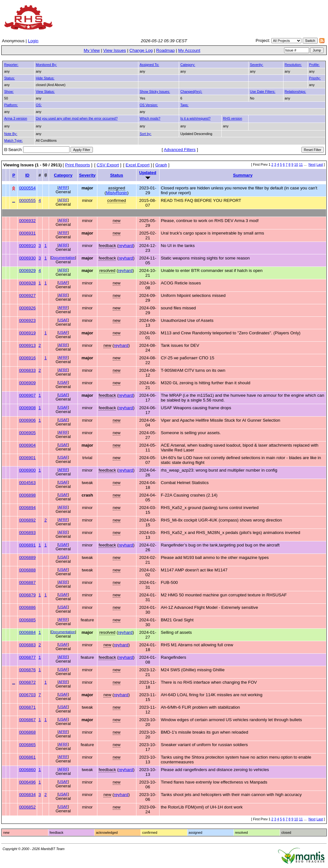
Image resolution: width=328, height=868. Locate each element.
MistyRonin (117, 193)
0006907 (27, 395)
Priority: (315, 78)
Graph (161, 165)
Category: (188, 65)
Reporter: (11, 65)
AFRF (63, 187)
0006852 (27, 807)
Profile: (314, 65)
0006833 (27, 370)
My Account (189, 50)
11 (301, 164)
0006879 (27, 595)
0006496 (27, 782)
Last (320, 164)
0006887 (27, 582)
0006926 (27, 308)
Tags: (184, 105)
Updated (148, 173)
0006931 (27, 233)
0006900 (27, 470)
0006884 (27, 632)
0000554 (27, 188)
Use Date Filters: (262, 92)
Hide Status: (45, 78)
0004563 (27, 483)
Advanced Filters (180, 150)
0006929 (27, 271)
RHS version (233, 118)
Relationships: (295, 92)
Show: (9, 92)
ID (27, 175)
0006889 (27, 557)
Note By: (11, 134)
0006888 (27, 570)
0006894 (27, 508)
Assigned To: (149, 65)
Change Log (141, 50)
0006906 (27, 420)
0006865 (27, 745)
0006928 (27, 283)
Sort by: (146, 134)
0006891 (27, 545)
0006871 (27, 707)
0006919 (27, 333)
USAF (63, 283)
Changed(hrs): (191, 92)
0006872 (27, 682)
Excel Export (138, 165)
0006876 (27, 670)
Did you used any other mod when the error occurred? (77, 118)
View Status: (45, 92)
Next (312, 164)
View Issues (115, 50)
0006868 (27, 732)
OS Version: (149, 105)
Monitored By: (46, 65)
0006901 (27, 458)
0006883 (27, 645)
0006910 (27, 246)
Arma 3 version (16, 118)
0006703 (27, 695)
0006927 (27, 295)
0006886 (27, 607)
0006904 (27, 445)
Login (33, 41)
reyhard (126, 246)
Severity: (256, 65)
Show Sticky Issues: (155, 92)
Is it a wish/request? (195, 118)
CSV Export (108, 165)
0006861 (27, 757)
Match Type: (13, 140)
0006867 (27, 720)
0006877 (27, 657)
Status (117, 175)
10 (296, 164)
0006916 (27, 358)
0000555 (27, 200)
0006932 (27, 221)
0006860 (27, 770)
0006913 (27, 345)
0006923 (27, 320)
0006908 (27, 408)
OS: (39, 105)
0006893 (27, 533)
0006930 (27, 258)
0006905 (27, 433)
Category (63, 175)
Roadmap (166, 50)
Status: (9, 78)
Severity (87, 175)
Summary (243, 175)
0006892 (27, 520)
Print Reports (78, 165)
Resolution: (293, 65)
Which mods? (150, 118)
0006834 (27, 795)
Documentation (63, 258)
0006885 (27, 620)
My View (92, 50)
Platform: (11, 105)
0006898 (27, 495)
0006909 (27, 383)
